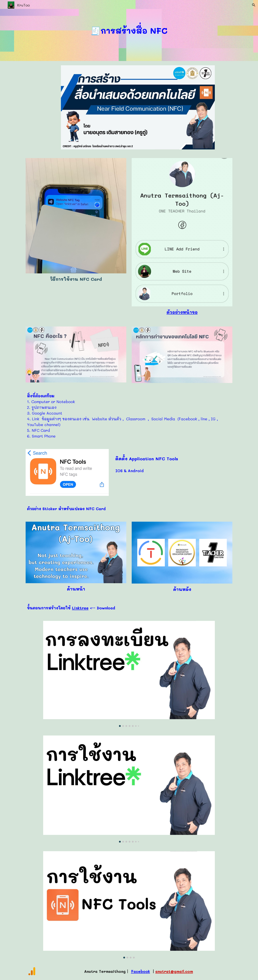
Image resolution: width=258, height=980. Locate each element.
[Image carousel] (129, 674)
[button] (254, 5)
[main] (129, 31)
